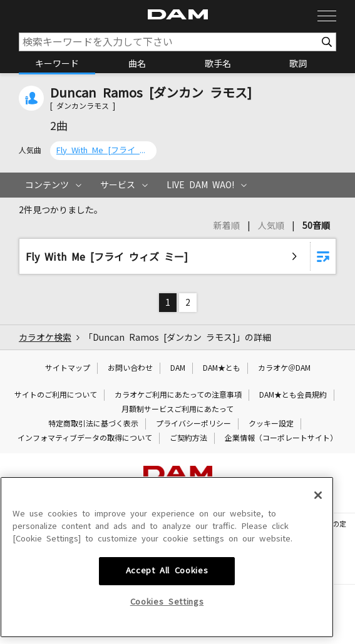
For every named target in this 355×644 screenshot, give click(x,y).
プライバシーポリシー (193, 424)
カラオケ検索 (45, 338)
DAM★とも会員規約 (293, 395)
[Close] (318, 561)
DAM (178, 368)
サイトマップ (68, 368)
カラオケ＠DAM (284, 368)
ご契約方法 (188, 438)
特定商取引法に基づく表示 (93, 424)
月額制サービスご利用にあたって (177, 410)
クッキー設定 (271, 424)
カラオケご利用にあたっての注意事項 (178, 395)
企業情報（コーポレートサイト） (281, 438)
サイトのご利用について (56, 395)
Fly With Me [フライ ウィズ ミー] (103, 150)
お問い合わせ (130, 368)
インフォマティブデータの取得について (85, 438)
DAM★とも (222, 368)
